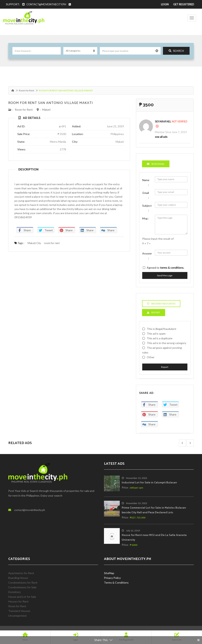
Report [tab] (154, 312)
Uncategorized (17, 616)
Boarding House (18, 578)
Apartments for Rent (21, 573)
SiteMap (109, 573)
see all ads (161, 137)
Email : (146, 195)
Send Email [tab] (156, 164)
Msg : (146, 218)
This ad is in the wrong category (166, 343)
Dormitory (14, 592)
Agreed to (165, 268)
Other (151, 357)
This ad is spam (156, 334)
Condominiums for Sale (22, 587)
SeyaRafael (163, 122)
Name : (146, 182)
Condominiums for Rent (23, 582)
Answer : (147, 256)
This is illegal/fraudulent (162, 329)
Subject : (147, 208)
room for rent (52, 243)
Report (165, 367)
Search (176, 51)
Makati (46, 110)
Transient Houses (19, 611)
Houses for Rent (18, 601)
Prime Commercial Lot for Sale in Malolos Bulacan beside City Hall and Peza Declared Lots (154, 510)
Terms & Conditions (116, 582)
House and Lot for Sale (22, 597)
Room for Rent (27, 90)
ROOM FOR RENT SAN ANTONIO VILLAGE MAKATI (51, 103)
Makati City (34, 243)
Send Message (165, 275)
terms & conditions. (172, 268)
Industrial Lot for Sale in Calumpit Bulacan (149, 483)
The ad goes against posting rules (162, 350)
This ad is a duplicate (160, 338)
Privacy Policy (112, 578)
